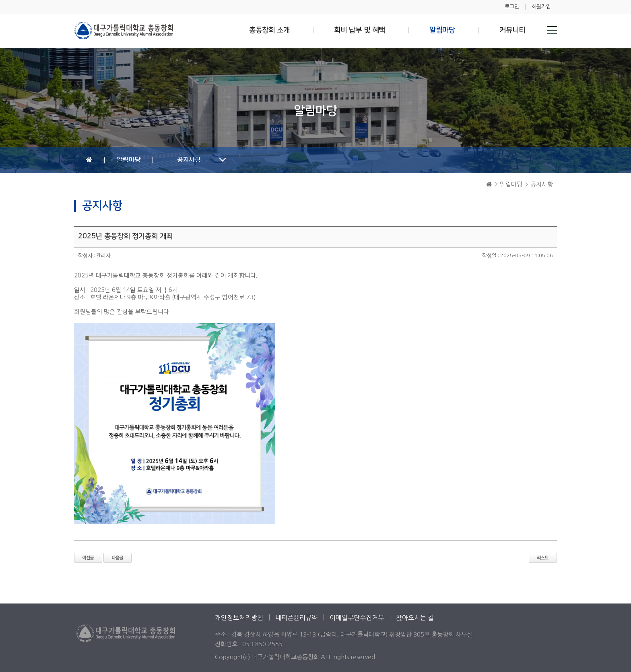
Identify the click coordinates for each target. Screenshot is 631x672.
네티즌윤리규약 (296, 618)
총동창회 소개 (269, 30)
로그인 (512, 7)
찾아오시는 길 (415, 618)
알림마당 (442, 30)
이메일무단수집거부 (357, 618)
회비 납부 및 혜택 (360, 30)
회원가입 (541, 7)
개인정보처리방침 (239, 618)
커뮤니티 (512, 30)
